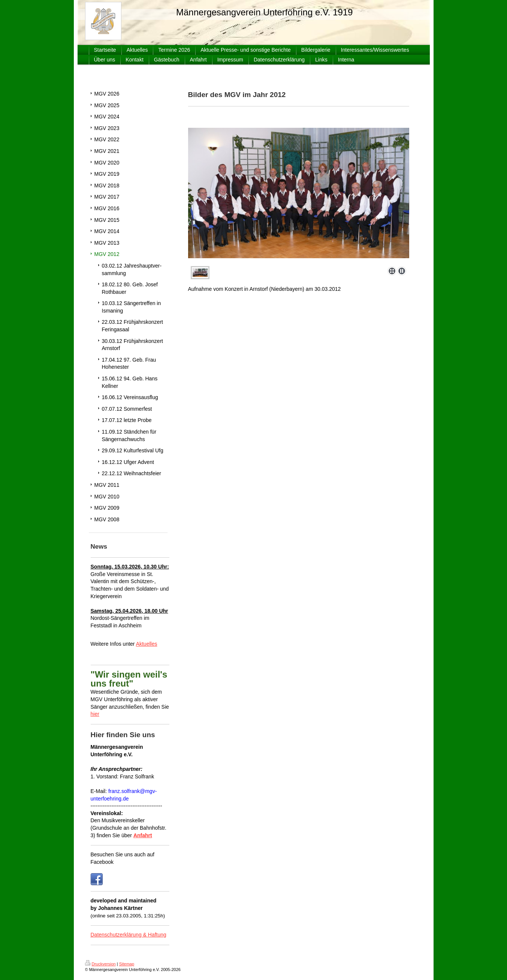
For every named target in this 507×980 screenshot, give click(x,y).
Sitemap (127, 964)
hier (95, 714)
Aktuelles (147, 644)
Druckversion (100, 964)
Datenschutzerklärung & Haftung (129, 935)
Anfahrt (143, 835)
